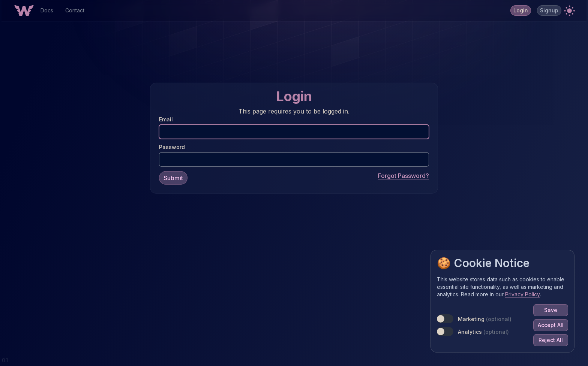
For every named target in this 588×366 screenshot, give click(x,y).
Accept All (551, 325)
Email (166, 119)
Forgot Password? (403, 175)
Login (521, 10)
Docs (47, 10)
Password (172, 147)
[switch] (445, 319)
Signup (549, 10)
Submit (173, 178)
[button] (569, 10)
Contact (75, 10)
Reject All (551, 340)
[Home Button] (24, 10)
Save (551, 310)
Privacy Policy (523, 294)
